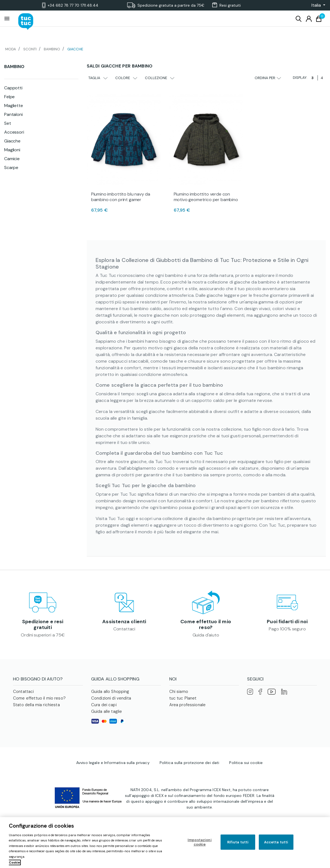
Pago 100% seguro (287, 629)
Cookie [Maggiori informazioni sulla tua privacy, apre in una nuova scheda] (14, 862)
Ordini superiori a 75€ (43, 635)
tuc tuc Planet (183, 699)
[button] (317, 5)
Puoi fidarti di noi (287, 622)
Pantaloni (13, 114)
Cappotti (13, 88)
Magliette (14, 106)
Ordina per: (268, 78)
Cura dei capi (104, 705)
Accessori (14, 132)
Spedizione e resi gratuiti (43, 625)
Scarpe (11, 167)
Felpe (9, 97)
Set (8, 123)
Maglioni (12, 150)
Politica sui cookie (246, 762)
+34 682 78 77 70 (70, 5)
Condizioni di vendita (111, 699)
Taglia (98, 78)
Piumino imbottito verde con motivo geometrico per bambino (206, 197)
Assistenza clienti (124, 622)
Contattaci (124, 629)
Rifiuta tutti (238, 842)
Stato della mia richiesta (36, 705)
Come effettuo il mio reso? (206, 625)
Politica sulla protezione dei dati (190, 762)
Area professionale (188, 705)
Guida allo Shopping (110, 692)
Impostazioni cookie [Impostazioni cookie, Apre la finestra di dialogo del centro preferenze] (200, 842)
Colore (126, 78)
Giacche (12, 141)
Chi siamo (179, 692)
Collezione (160, 78)
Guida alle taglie (107, 712)
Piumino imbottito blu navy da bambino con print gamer (121, 197)
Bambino (14, 67)
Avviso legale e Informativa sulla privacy (113, 762)
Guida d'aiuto (206, 635)
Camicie (12, 159)
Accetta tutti (276, 842)
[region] (165, 843)
